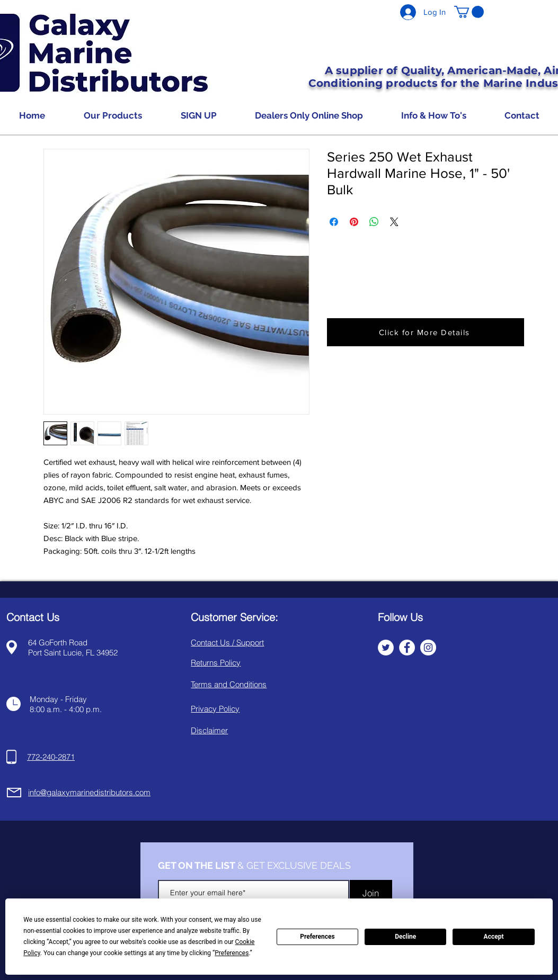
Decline (405, 937)
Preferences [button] (232, 953)
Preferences (317, 937)
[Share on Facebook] (334, 222)
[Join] (371, 893)
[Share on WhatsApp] (374, 222)
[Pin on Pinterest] (354, 222)
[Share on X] (394, 222)
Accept (494, 937)
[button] (469, 12)
